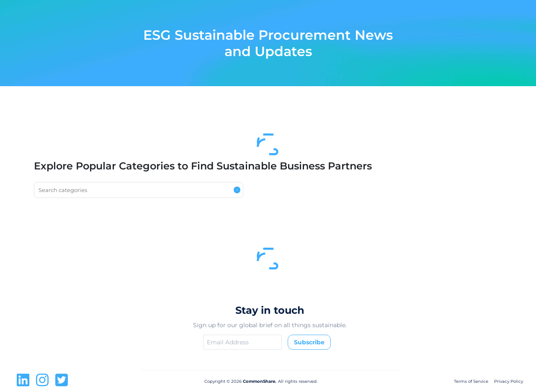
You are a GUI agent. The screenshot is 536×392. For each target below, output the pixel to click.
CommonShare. (259, 381)
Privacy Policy (509, 381)
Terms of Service (471, 381)
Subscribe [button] (309, 342)
